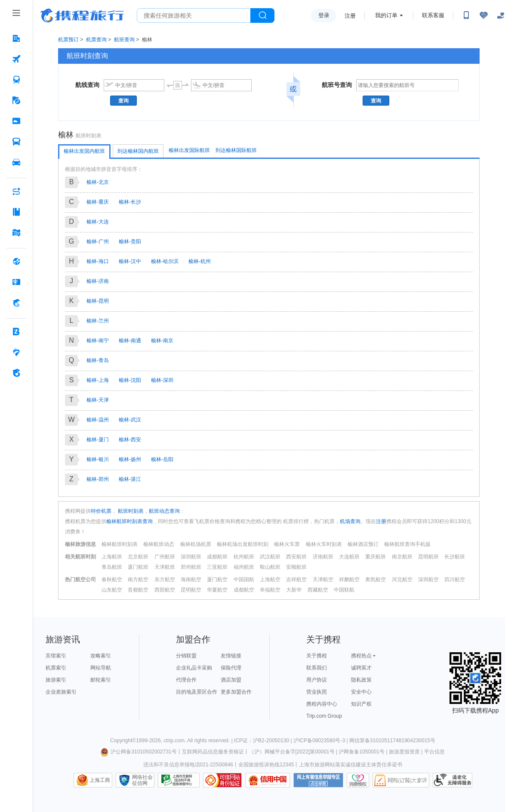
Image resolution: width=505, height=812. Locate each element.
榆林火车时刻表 (324, 544)
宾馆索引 (56, 656)
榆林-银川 (98, 459)
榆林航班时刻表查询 (129, 521)
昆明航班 (428, 557)
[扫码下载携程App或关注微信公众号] (466, 15)
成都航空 (244, 590)
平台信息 (434, 752)
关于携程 (317, 656)
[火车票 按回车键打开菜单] (16, 80)
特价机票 (101, 511)
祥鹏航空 (349, 580)
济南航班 (323, 557)
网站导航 (101, 668)
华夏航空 (217, 590)
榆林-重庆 (98, 202)
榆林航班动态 (159, 544)
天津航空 (323, 580)
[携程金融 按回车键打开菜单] (16, 303)
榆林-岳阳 (162, 459)
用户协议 (317, 680)
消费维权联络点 (358, 780)
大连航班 (349, 557)
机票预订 (68, 40)
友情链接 (231, 656)
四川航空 (455, 580)
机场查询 (350, 521)
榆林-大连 (98, 222)
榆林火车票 (287, 544)
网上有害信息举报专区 (318, 780)
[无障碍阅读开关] (483, 15)
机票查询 (96, 40)
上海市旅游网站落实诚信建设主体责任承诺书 (351, 765)
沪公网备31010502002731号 (139, 752)
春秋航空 (112, 580)
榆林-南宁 (98, 341)
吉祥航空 (296, 580)
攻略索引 (101, 656)
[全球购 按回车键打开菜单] (16, 261)
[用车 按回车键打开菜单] (16, 162)
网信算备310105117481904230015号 (392, 741)
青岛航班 (112, 567)
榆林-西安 (130, 440)
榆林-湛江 (130, 479)
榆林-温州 (98, 420)
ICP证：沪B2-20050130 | (264, 741)
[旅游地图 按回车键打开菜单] (16, 232)
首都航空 (138, 590)
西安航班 (296, 557)
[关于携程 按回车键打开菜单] (16, 373)
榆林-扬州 (130, 459)
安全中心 (361, 692)
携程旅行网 (82, 15)
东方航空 (165, 580)
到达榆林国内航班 (138, 151)
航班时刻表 (130, 511)
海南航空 (191, 580)
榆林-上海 (98, 380)
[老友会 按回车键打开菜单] (16, 352)
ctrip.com (174, 741)
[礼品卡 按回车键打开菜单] (16, 282)
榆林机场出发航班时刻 (243, 544)
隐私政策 (361, 680)
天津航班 (165, 567)
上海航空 (270, 580)
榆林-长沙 (130, 202)
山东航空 (112, 590)
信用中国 (268, 780)
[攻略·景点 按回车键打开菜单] (16, 212)
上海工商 (100, 780)
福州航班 (244, 567)
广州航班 (165, 557)
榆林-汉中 (130, 261)
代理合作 (186, 680)
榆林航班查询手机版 (407, 544)
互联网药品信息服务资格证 (213, 752)
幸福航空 (270, 590)
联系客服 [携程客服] (433, 15)
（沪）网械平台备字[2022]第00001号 (292, 752)
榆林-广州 (98, 242)
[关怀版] (501, 15)
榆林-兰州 (98, 321)
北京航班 (138, 557)
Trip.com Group (324, 716)
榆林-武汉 (130, 420)
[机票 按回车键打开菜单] (16, 59)
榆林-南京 (162, 341)
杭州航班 (244, 557)
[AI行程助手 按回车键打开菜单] (16, 191)
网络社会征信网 (142, 780)
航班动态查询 (164, 511)
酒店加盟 (231, 680)
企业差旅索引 (61, 692)
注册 (350, 16)
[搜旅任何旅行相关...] (194, 15)
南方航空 (138, 580)
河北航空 (402, 580)
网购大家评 (401, 780)
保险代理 (231, 668)
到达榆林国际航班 (236, 150)
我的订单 (386, 15)
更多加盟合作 (236, 692)
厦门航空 (217, 580)
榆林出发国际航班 (189, 150)
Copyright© (123, 741)
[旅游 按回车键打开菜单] (16, 100)
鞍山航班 (270, 567)
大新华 (294, 590)
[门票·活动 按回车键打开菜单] (16, 121)
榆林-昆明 (98, 301)
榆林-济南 (98, 281)
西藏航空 (318, 590)
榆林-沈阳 (130, 380)
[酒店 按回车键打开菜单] (16, 38)
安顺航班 (296, 567)
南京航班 (402, 557)
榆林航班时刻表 (120, 544)
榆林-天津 (98, 400)
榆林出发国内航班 (84, 151)
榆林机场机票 (196, 544)
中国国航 (244, 580)
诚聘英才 (361, 668)
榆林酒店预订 (363, 544)
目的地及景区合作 (197, 692)
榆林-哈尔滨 (165, 261)
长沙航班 (455, 557)
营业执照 (317, 692)
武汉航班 (270, 557)
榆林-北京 (98, 182)
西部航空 (165, 590)
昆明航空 (191, 590)
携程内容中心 (322, 704)
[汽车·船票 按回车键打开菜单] (16, 142)
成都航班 (217, 557)
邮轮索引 (101, 680)
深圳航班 (191, 557)
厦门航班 (138, 567)
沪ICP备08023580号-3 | (321, 741)
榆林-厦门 (98, 440)
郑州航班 (191, 567)
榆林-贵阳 (130, 242)
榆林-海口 (98, 261)
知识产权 (361, 704)
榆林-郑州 (98, 479)
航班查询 (124, 40)
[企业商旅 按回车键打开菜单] (16, 332)
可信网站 (222, 780)
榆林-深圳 (162, 380)
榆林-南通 (130, 341)
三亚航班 (217, 567)
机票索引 (56, 668)
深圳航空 (428, 580)
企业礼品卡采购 (194, 668)
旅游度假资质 (404, 752)
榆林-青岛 (98, 360)
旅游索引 (56, 680)
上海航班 (112, 557)
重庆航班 (376, 557)
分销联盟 (186, 656)
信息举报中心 (179, 780)
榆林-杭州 (200, 261)
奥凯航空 (376, 580)
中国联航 (344, 590)
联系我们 (317, 668)
